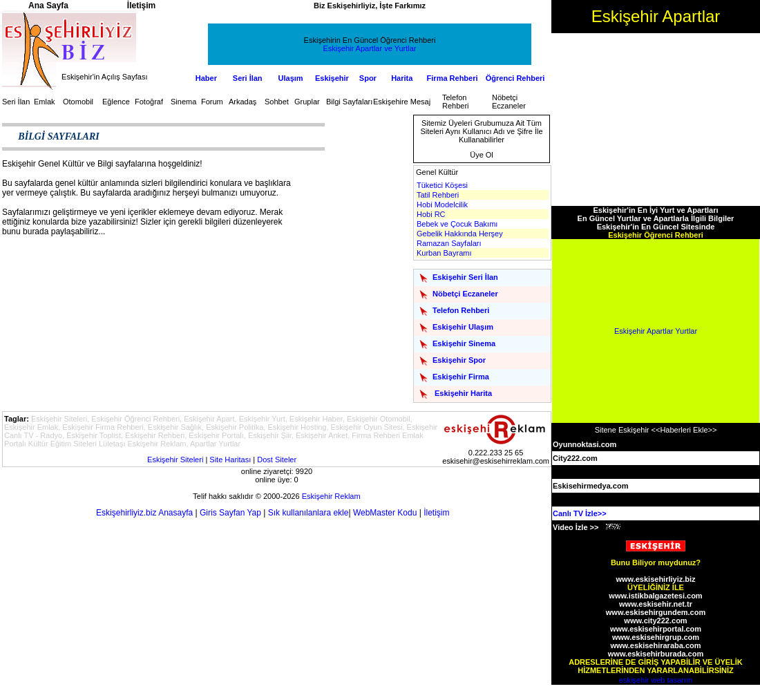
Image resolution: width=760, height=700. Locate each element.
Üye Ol (482, 155)
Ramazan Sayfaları (449, 243)
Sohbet (277, 102)
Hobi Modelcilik (442, 205)
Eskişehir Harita (463, 393)
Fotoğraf (149, 102)
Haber (206, 78)
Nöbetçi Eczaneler (509, 102)
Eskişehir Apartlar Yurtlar (656, 331)
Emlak (45, 102)
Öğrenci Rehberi (515, 78)
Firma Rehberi (453, 78)
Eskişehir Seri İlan (465, 277)
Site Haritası (230, 460)
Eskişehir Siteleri (175, 460)
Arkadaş (243, 102)
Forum (212, 102)
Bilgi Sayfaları (349, 102)
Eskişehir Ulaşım (463, 327)
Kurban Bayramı (444, 253)
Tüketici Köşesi (442, 185)
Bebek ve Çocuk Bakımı (457, 224)
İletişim (436, 513)
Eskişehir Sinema (464, 343)
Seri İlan (248, 78)
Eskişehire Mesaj (402, 102)
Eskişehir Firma (461, 377)
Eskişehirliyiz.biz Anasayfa (144, 513)
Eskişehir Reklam (331, 496)
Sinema (183, 102)
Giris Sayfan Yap (230, 513)
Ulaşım (291, 78)
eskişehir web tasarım (656, 680)
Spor (368, 78)
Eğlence (116, 102)
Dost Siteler (277, 460)
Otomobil (78, 102)
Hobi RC (431, 214)
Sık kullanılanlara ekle (308, 513)
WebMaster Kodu (385, 513)
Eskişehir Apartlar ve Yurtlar (370, 48)
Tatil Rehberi (438, 195)
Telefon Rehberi (456, 102)
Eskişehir (332, 78)
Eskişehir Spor (459, 360)
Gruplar (307, 102)
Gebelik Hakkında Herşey (460, 234)
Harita (402, 78)
